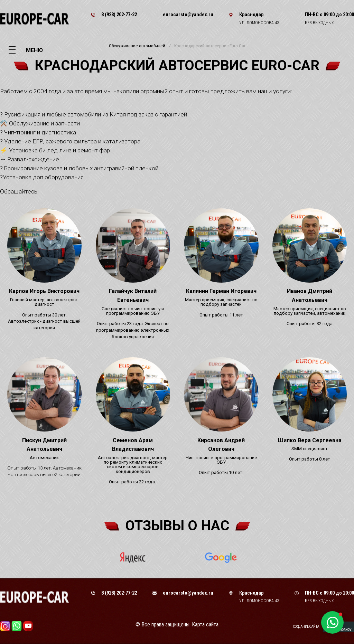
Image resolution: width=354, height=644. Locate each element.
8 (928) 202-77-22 (119, 15)
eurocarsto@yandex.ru (188, 15)
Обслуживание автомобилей (137, 46)
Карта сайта (205, 624)
